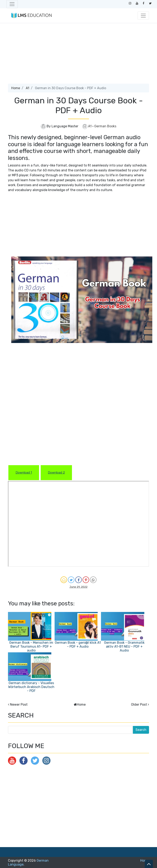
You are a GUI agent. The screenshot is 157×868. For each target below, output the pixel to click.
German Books (105, 126)
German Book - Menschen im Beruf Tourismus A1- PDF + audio (31, 646)
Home (16, 88)
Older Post (139, 705)
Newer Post (19, 705)
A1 (27, 88)
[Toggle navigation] (12, 4)
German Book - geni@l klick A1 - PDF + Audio (78, 645)
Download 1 (24, 473)
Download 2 (56, 473)
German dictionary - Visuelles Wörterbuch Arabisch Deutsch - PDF (31, 687)
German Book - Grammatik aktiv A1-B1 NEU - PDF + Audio (124, 646)
